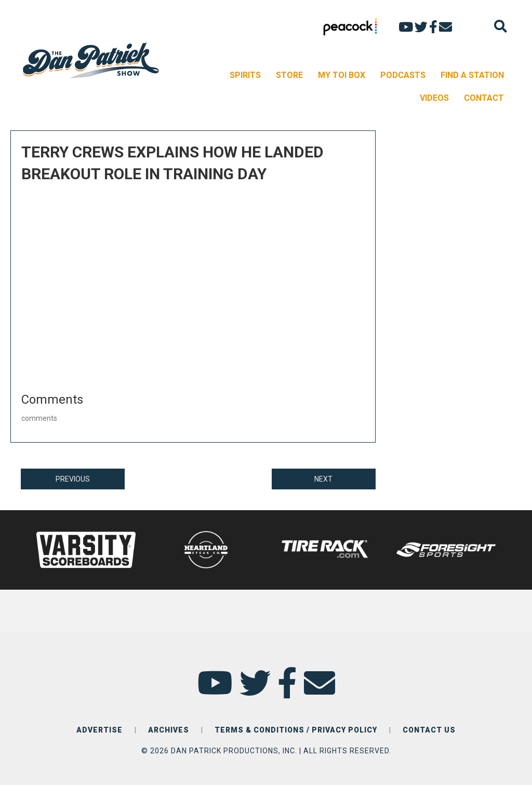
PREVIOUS (73, 479)
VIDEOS (434, 98)
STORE (289, 75)
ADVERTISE (99, 730)
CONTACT (484, 98)
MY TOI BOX (342, 75)
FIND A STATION (472, 75)
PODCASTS (403, 75)
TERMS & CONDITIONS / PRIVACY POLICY (296, 730)
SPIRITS (245, 75)
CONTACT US (429, 730)
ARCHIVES (169, 730)
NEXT (323, 479)
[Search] (501, 26)
